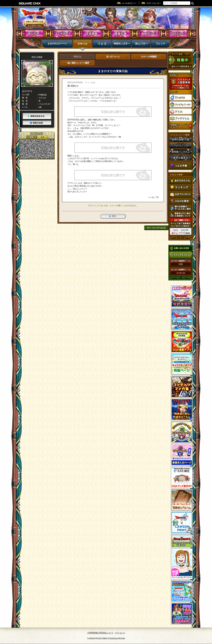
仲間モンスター (122, 45)
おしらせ (34, 34)
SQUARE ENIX (30, 3)
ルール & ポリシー (129, 3)
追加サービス (149, 34)
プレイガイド (63, 34)
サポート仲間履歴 (149, 57)
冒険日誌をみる (37, 116)
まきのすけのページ (57, 44)
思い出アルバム (113, 57)
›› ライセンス (120, 633)
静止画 (42, 137)
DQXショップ (178, 34)
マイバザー (141, 45)
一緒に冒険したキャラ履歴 (77, 63)
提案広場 (121, 34)
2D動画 (31, 137)
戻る (113, 216)
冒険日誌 (83, 45)
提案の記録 (37, 123)
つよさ (102, 45)
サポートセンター (153, 3)
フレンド (161, 45)
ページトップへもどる (156, 228)
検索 (193, 3)
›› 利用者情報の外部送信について (100, 633)
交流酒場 (92, 34)
